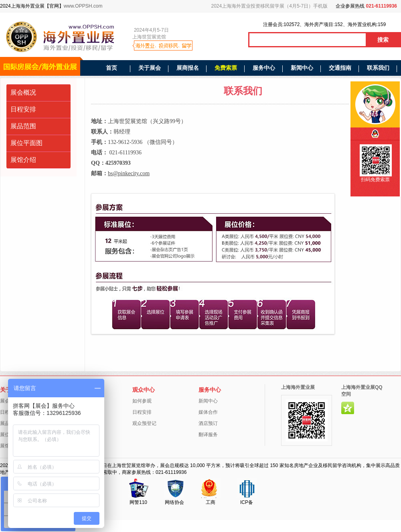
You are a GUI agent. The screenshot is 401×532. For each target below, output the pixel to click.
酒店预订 (208, 423)
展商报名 (188, 68)
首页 (111, 68)
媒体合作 (208, 412)
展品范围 (23, 126)
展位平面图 (26, 143)
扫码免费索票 (375, 180)
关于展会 (150, 68)
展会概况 (23, 92)
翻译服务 (208, 435)
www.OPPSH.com (83, 6)
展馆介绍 (23, 160)
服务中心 (264, 68)
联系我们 (378, 68)
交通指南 (340, 68)
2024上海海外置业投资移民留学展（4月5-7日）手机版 (270, 6)
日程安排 (23, 109)
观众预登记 (144, 423)
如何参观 (142, 401)
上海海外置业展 (298, 387)
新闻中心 (302, 68)
